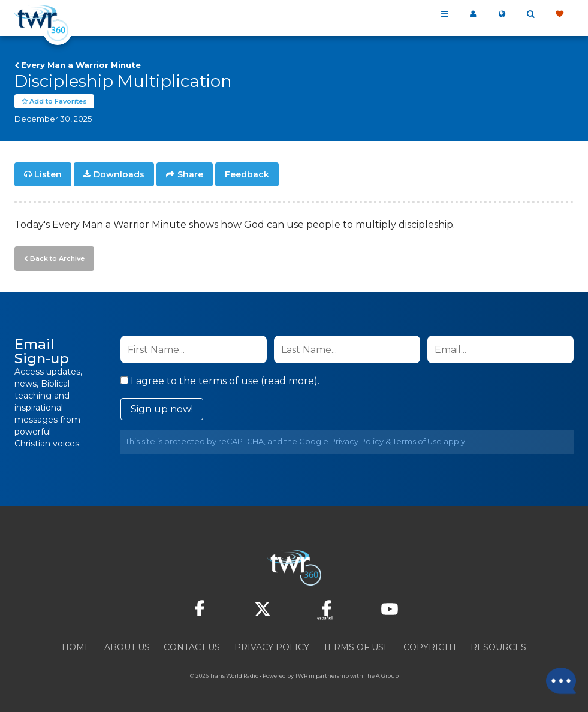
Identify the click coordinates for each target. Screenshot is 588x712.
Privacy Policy (357, 441)
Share (190, 175)
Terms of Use (417, 441)
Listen (48, 175)
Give (559, 14)
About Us (127, 647)
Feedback (247, 175)
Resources (498, 647)
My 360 (473, 14)
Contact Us (192, 647)
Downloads (119, 175)
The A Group (382, 676)
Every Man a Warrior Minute (81, 65)
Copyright (430, 647)
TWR (301, 676)
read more (289, 381)
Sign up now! (162, 409)
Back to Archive (57, 258)
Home (76, 647)
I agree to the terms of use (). (220, 381)
